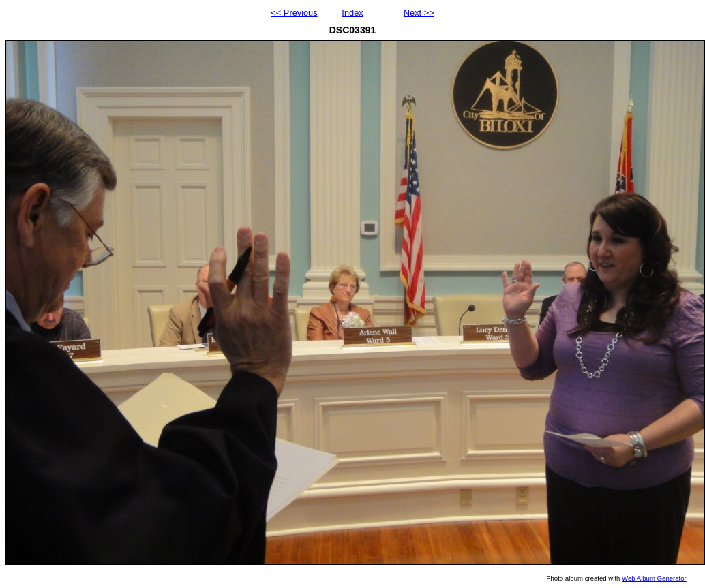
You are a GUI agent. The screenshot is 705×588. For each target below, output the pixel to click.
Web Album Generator (654, 578)
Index (352, 13)
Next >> (419, 13)
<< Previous (294, 13)
